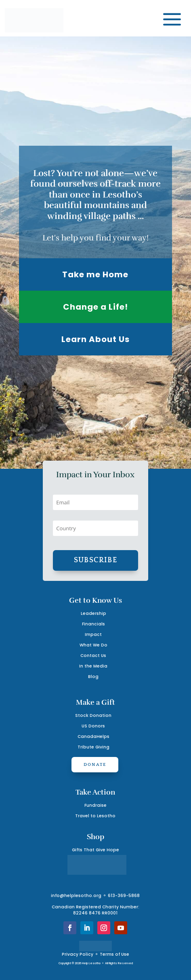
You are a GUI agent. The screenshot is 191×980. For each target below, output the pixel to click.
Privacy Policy (78, 954)
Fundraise (95, 805)
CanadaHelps (93, 737)
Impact (93, 635)
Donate (95, 765)
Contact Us (93, 656)
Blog (93, 677)
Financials (93, 624)
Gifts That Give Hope (95, 850)
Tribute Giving (93, 747)
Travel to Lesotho (95, 816)
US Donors (93, 726)
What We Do (93, 645)
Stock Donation (93, 715)
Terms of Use (114, 954)
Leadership (93, 613)
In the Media (93, 666)
